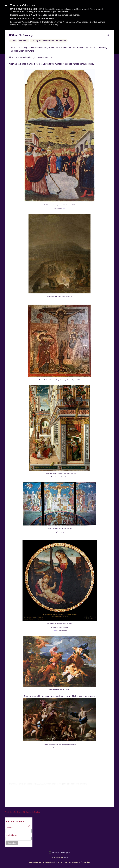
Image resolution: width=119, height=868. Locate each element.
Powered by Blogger (59, 852)
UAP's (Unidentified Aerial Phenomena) (49, 41)
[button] (108, 35)
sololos (65, 857)
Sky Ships (23, 41)
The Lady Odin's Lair (23, 5)
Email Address (11, 835)
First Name (9, 828)
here (64, 209)
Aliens (13, 41)
